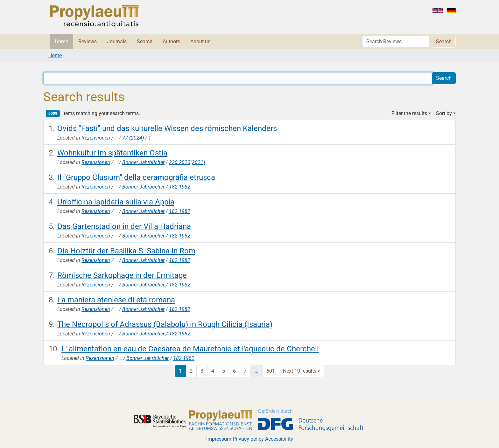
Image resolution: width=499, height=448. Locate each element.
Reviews (88, 41)
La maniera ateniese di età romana (116, 300)
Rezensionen (96, 138)
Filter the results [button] (409, 113)
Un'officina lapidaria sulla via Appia (116, 202)
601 (271, 371)
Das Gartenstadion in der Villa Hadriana (124, 226)
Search (145, 41)
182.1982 (180, 187)
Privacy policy (248, 439)
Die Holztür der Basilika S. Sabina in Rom (126, 251)
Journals (117, 41)
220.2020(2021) (187, 162)
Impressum (219, 439)
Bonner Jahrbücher (143, 162)
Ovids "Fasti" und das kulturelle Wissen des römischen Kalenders (167, 128)
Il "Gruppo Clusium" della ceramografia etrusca (136, 177)
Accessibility (279, 439)
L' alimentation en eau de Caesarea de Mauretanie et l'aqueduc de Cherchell (190, 349)
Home (61, 41)
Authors (171, 41)
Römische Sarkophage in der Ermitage (122, 275)
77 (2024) (133, 138)
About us (200, 41)
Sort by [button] (444, 113)
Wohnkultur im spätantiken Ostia (112, 153)
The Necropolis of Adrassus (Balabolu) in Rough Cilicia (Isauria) (165, 324)
